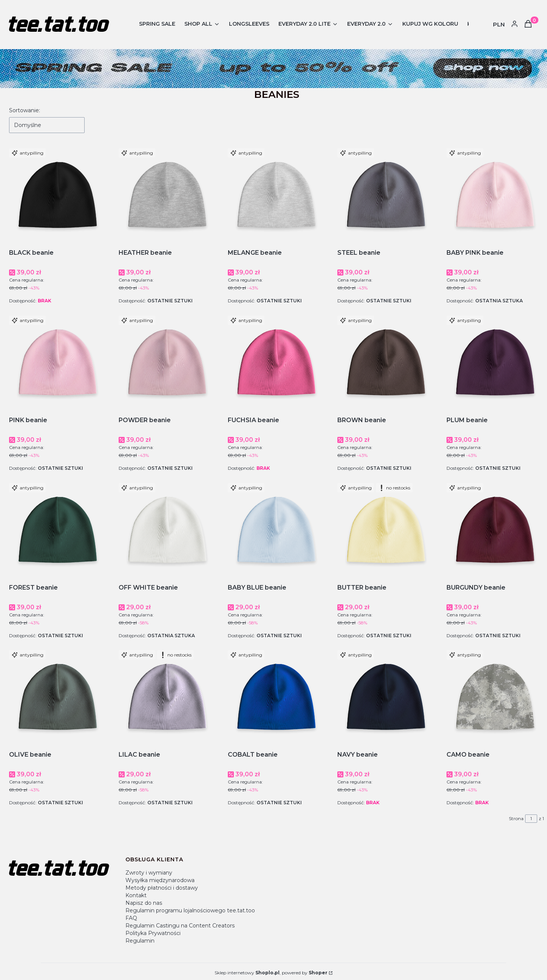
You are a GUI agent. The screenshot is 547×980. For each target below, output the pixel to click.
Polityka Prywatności (153, 933)
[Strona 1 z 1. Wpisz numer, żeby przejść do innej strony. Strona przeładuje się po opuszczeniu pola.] (531, 819)
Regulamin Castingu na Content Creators (180, 926)
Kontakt (136, 895)
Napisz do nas (144, 903)
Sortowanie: (25, 110)
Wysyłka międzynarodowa (160, 880)
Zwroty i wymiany (149, 873)
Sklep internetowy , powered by (271, 973)
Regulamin (140, 941)
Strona (516, 818)
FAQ (131, 918)
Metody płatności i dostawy (162, 888)
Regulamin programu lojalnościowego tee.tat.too (190, 910)
